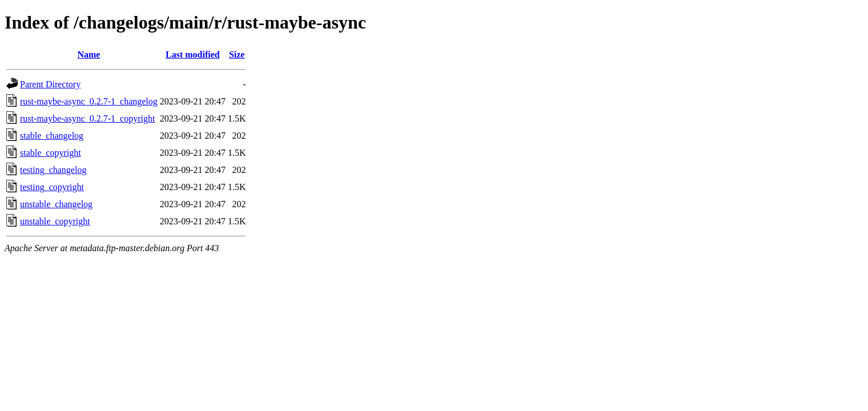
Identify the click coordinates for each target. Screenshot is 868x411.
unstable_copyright (55, 221)
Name (89, 55)
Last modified (193, 55)
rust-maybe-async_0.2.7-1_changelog (89, 101)
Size (237, 55)
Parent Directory (50, 84)
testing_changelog (53, 170)
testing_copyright (52, 187)
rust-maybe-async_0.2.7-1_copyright (87, 118)
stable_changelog (52, 136)
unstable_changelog (56, 204)
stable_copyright (51, 153)
